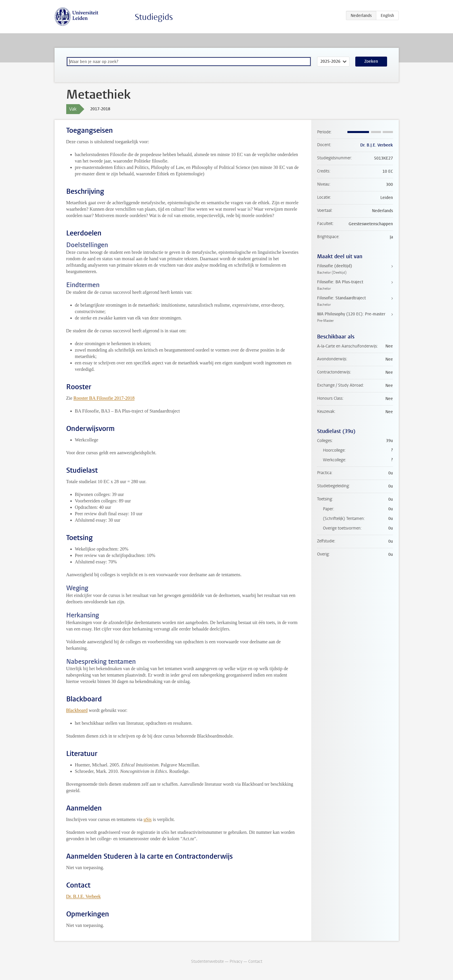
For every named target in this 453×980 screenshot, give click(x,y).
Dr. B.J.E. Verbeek (84, 896)
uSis (148, 819)
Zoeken (371, 61)
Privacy (236, 961)
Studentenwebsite (207, 961)
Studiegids (154, 17)
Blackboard (77, 710)
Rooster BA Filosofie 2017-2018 (104, 398)
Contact (255, 961)
